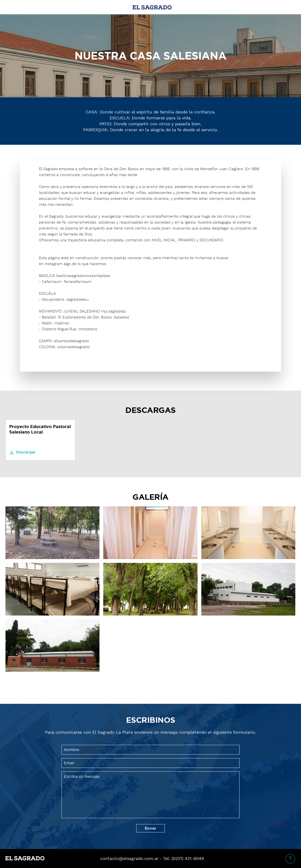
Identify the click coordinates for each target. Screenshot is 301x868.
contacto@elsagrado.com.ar (129, 859)
